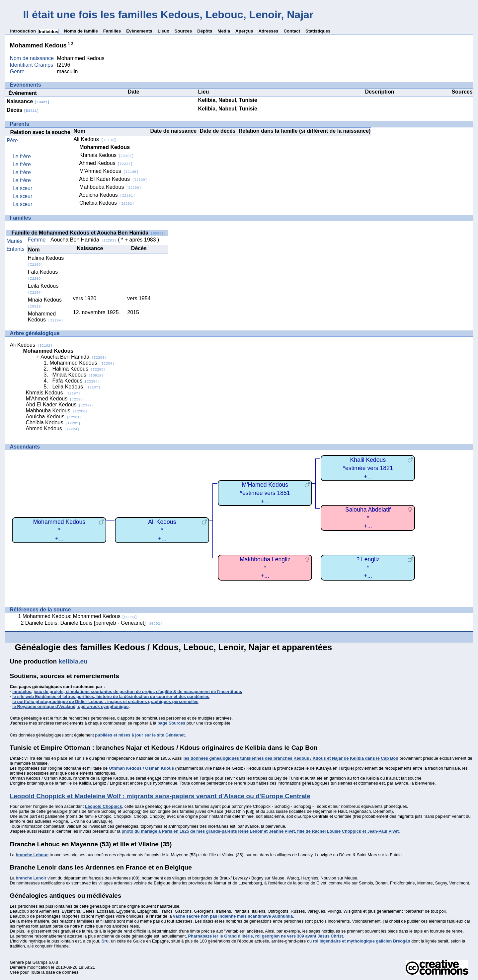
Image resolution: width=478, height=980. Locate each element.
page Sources (171, 723)
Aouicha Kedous (107, 195)
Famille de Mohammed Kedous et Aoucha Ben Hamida (88, 233)
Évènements (139, 31)
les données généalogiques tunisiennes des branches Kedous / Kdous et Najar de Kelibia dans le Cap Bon (291, 758)
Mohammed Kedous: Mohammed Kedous (80, 616)
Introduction (23, 31)
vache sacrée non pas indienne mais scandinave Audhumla (233, 916)
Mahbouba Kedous (110, 187)
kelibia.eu (73, 661)
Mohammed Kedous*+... (59, 530)
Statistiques (318, 31)
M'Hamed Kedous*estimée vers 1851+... (265, 493)
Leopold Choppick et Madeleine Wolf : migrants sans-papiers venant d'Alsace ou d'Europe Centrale (160, 796)
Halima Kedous (79, 369)
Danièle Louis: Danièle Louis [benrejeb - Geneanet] (94, 623)
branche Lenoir (31, 878)
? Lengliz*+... (368, 567)
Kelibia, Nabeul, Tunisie (228, 100)
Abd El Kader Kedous (113, 179)
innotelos (22, 692)
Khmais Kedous (107, 155)
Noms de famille (81, 31)
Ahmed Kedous (106, 163)
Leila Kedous (76, 387)
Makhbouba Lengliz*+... (265, 567)
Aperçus (244, 31)
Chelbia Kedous (107, 203)
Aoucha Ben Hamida (83, 240)
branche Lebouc (32, 855)
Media (224, 31)
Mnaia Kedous (78, 375)
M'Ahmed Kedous (109, 171)
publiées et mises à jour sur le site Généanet (140, 735)
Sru (105, 941)
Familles (112, 31)
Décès (23, 110)
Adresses (268, 31)
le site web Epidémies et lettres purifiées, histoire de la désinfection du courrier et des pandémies (111, 697)
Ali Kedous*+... (162, 530)
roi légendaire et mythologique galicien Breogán (362, 941)
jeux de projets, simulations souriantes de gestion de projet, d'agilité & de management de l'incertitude (137, 692)
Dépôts (205, 31)
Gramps (40, 962)
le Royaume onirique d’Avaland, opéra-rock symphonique (70, 706)
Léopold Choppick (104, 806)
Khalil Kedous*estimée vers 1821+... (368, 468)
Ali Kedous (95, 139)
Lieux (163, 31)
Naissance (28, 101)
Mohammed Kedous (45, 317)
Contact (292, 31)
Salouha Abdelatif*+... (368, 518)
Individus (49, 32)
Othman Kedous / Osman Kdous (141, 768)
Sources (183, 31)
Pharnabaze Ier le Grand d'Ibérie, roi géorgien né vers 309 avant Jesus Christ (266, 936)
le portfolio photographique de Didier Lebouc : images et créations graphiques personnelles (105, 701)
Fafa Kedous (43, 275)
